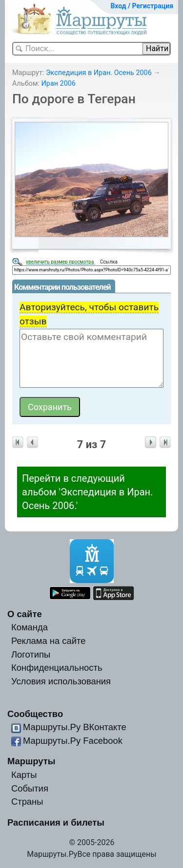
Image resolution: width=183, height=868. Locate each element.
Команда (30, 627)
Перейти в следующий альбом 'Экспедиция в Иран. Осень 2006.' (87, 492)
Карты (24, 775)
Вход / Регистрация (142, 6)
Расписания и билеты (56, 822)
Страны (27, 802)
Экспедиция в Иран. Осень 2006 (99, 73)
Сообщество (35, 714)
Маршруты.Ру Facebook (73, 741)
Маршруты (31, 761)
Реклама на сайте (49, 641)
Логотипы (31, 654)
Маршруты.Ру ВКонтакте (75, 727)
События (30, 788)
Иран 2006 (59, 84)
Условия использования (61, 681)
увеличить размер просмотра (61, 262)
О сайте (25, 614)
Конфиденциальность (57, 668)
